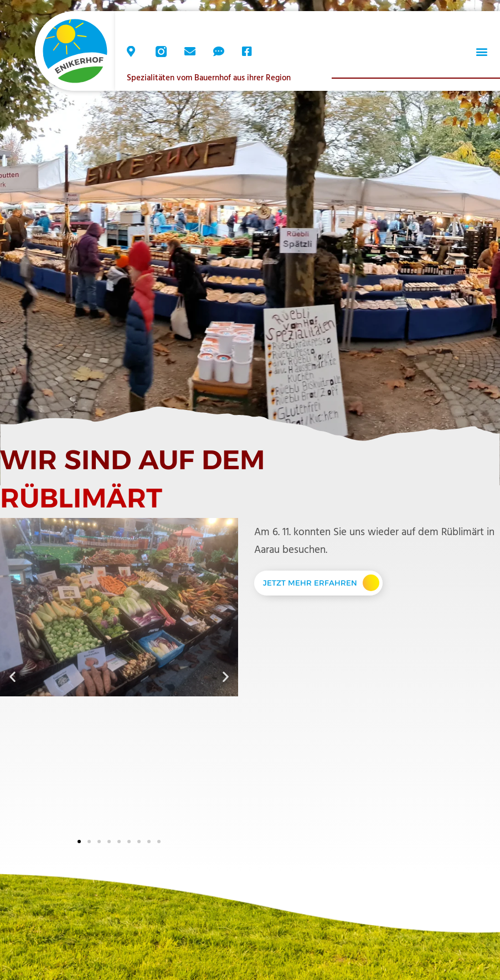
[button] (481, 52)
